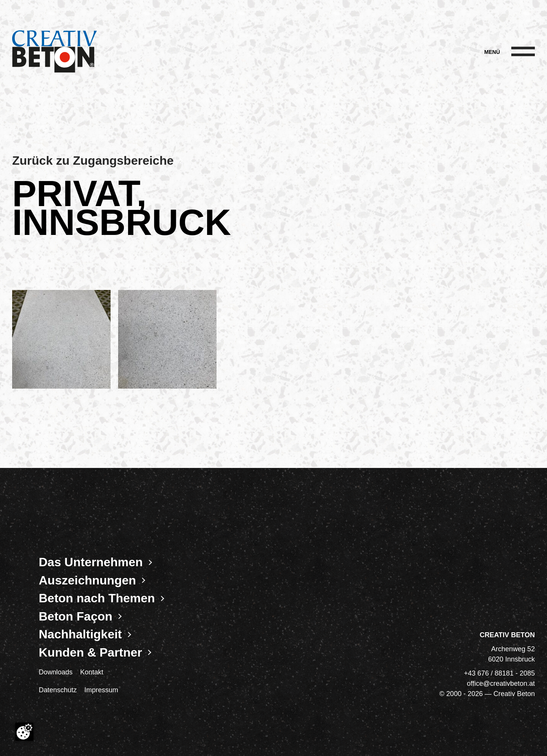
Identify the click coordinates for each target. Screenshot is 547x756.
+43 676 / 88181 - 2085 (499, 673)
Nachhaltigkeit (80, 634)
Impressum (101, 690)
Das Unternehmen (91, 562)
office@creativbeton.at (501, 684)
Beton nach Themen (97, 598)
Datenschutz (58, 690)
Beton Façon (76, 616)
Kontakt (92, 672)
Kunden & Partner (90, 652)
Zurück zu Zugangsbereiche (93, 161)
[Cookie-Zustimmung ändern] (24, 732)
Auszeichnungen (87, 580)
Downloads (56, 672)
